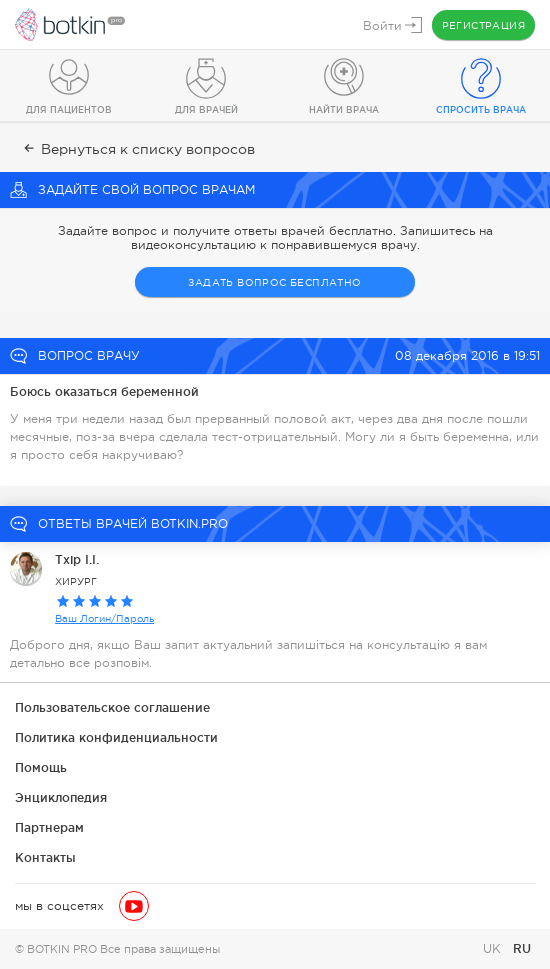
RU (522, 948)
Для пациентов (69, 110)
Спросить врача (481, 110)
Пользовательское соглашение (112, 707)
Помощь (41, 767)
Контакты (45, 857)
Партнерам (49, 827)
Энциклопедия (61, 797)
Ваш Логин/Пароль (104, 618)
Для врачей (206, 110)
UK (494, 949)
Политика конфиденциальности (116, 737)
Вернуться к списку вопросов (137, 149)
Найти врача (344, 110)
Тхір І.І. (77, 559)
